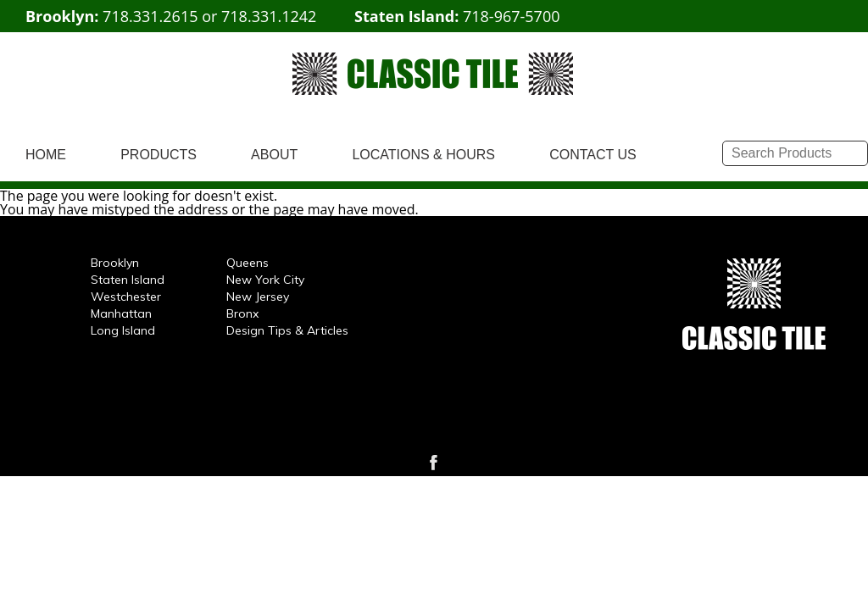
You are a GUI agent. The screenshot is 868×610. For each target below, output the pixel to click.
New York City (265, 280)
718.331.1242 (269, 16)
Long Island (123, 330)
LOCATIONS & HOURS (423, 155)
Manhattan (121, 313)
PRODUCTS (159, 155)
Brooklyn (115, 263)
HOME (46, 155)
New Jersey (258, 297)
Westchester (126, 297)
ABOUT (274, 155)
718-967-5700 (512, 16)
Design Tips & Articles (287, 330)
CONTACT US (593, 155)
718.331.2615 (150, 16)
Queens (248, 263)
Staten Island (128, 280)
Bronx (242, 313)
